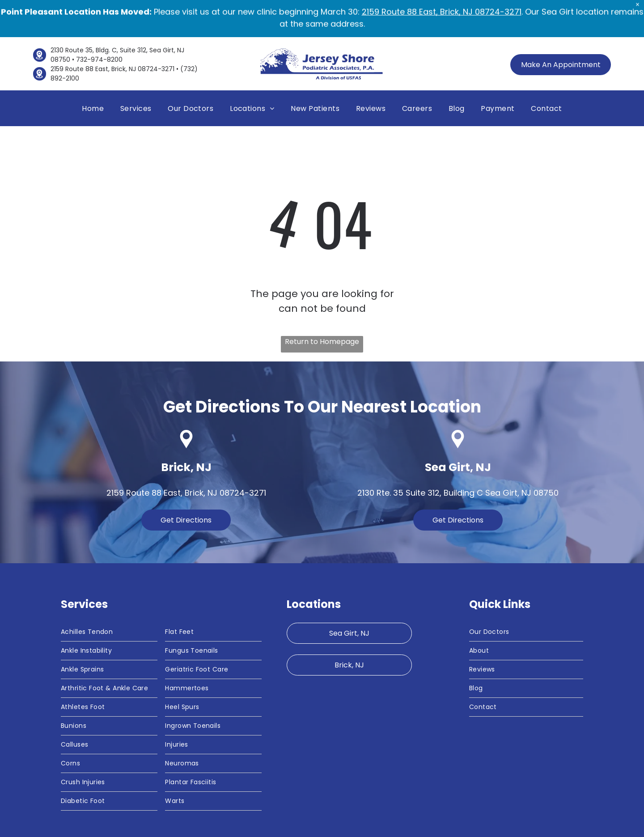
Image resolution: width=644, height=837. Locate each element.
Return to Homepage (322, 303)
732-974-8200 (99, 21)
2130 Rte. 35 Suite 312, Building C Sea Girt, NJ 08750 (458, 454)
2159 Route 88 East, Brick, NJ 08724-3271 (112, 30)
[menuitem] (93, 70)
